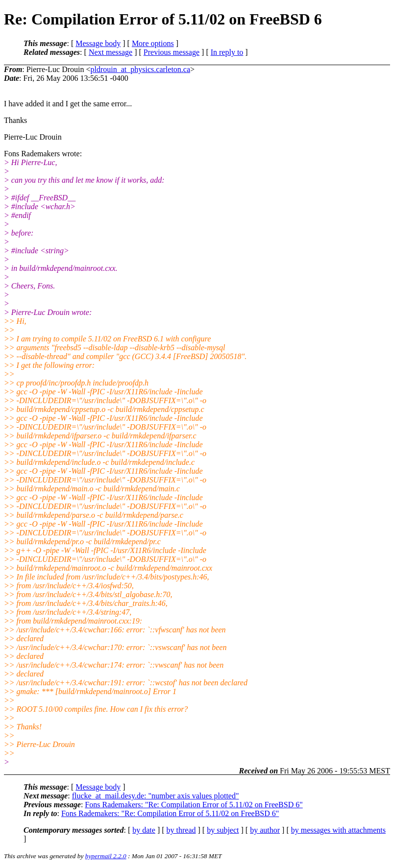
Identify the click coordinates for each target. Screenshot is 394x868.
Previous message (172, 52)
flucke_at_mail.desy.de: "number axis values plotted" (156, 796)
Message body (98, 43)
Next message (111, 52)
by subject (223, 830)
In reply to (227, 52)
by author (265, 830)
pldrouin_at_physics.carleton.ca (141, 69)
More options (153, 43)
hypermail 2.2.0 (106, 856)
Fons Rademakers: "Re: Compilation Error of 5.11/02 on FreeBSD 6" (194, 805)
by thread (181, 830)
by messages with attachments (338, 830)
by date (144, 830)
